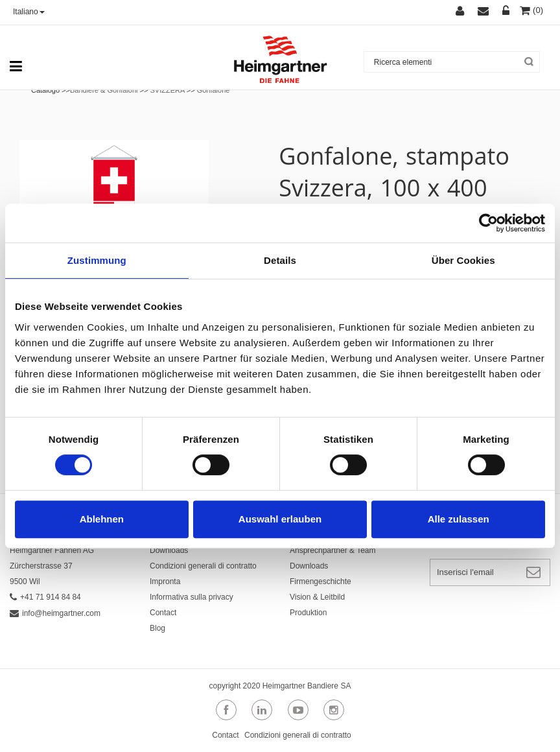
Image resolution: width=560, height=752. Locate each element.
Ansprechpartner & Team (333, 550)
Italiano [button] (29, 12)
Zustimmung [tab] (97, 260)
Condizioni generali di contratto (203, 566)
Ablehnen (102, 519)
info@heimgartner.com (55, 613)
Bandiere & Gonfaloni (104, 90)
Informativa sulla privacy (192, 597)
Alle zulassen (459, 519)
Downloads (169, 550)
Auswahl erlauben (280, 519)
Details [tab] (280, 260)
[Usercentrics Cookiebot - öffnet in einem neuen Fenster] (488, 223)
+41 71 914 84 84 (45, 597)
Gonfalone (214, 90)
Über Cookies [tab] (463, 260)
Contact (163, 613)
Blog (157, 628)
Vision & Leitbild (317, 597)
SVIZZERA (167, 90)
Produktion (308, 613)
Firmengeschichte (321, 582)
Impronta (165, 582)
